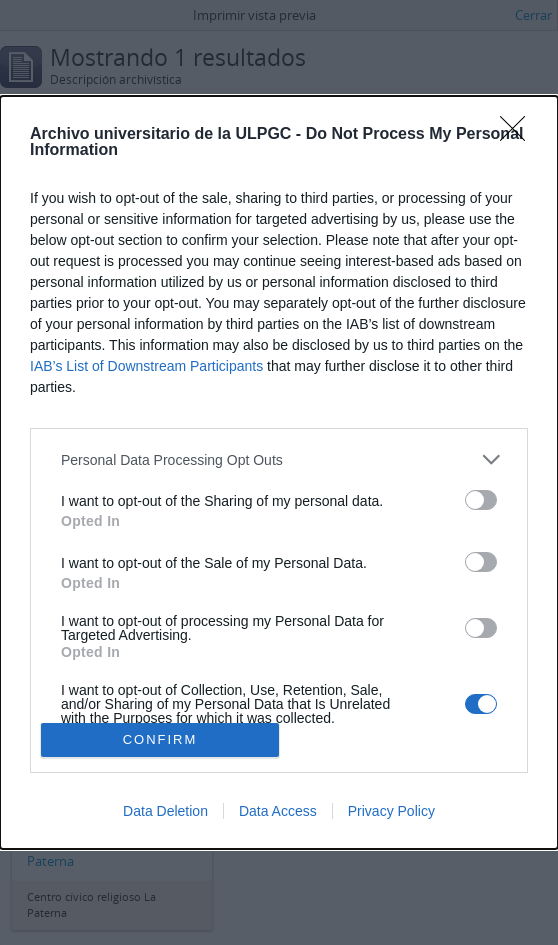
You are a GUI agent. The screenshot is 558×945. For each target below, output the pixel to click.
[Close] (519, 135)
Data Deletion (165, 811)
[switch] (481, 500)
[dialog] (279, 472)
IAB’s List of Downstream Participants (146, 366)
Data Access (278, 811)
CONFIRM (160, 738)
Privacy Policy (391, 811)
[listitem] (279, 459)
